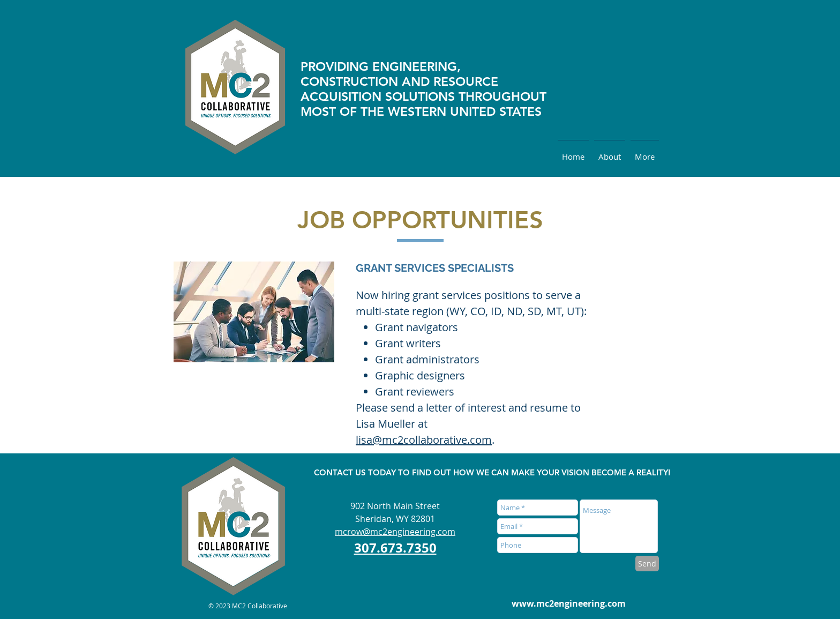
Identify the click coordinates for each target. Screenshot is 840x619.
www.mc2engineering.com (569, 603)
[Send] (647, 564)
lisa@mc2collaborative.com (424, 440)
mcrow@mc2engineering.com (395, 532)
